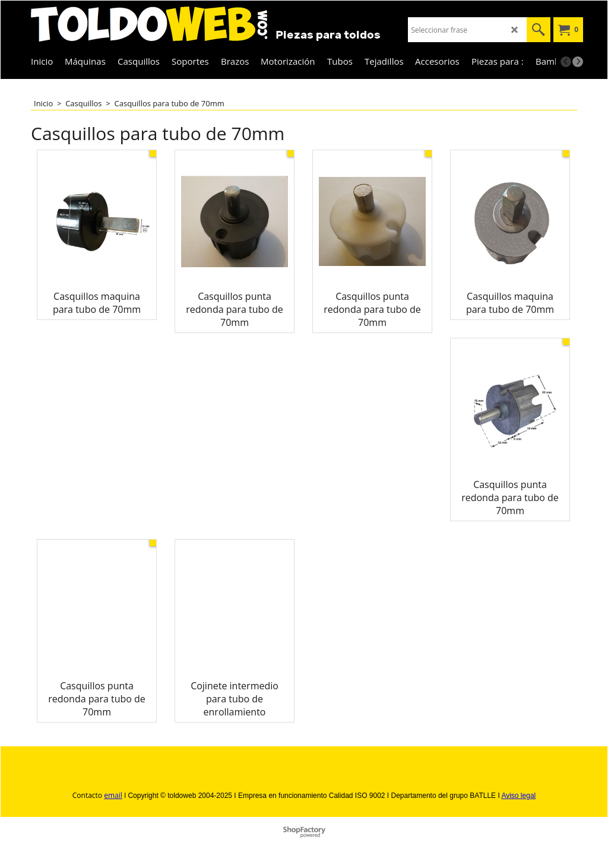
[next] (578, 62)
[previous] (566, 62)
